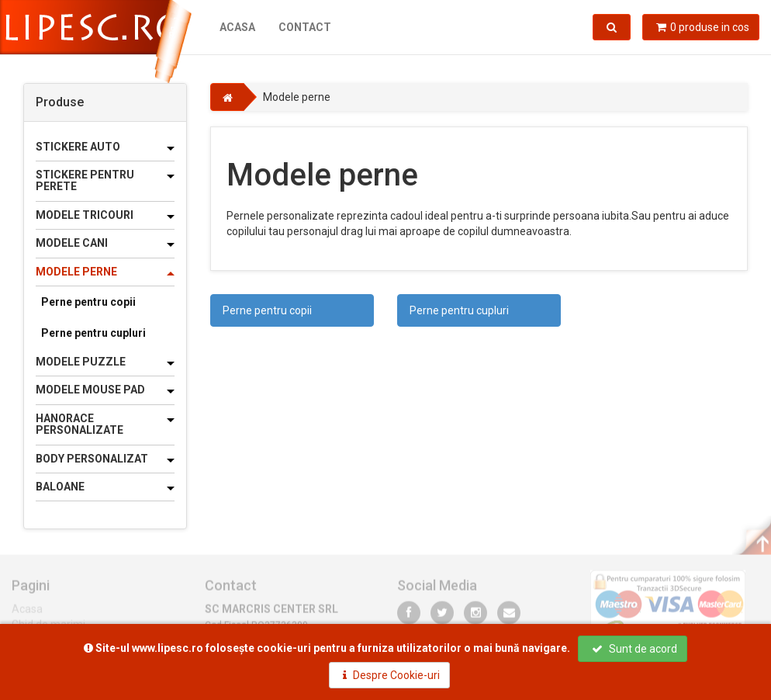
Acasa (237, 27)
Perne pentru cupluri (93, 333)
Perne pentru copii (88, 302)
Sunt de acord (634, 649)
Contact (305, 27)
